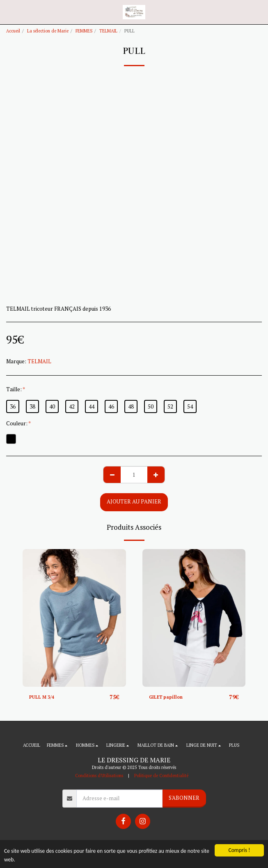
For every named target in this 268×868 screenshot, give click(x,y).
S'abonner (184, 798)
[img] (74, 618)
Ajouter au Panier (134, 501)
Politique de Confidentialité (161, 776)
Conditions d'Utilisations (99, 776)
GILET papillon (166, 697)
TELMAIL (108, 31)
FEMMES (84, 31)
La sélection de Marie (48, 31)
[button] (9, 12)
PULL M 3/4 (42, 697)
